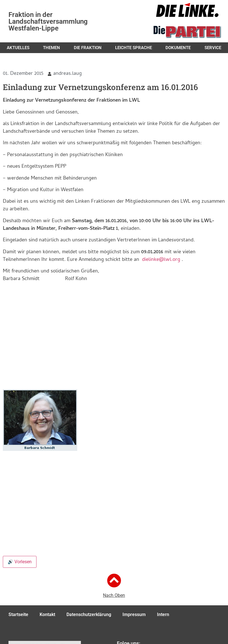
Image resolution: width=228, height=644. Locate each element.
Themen (51, 48)
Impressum (134, 614)
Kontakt (47, 614)
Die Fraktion (88, 48)
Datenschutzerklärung (89, 614)
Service (213, 48)
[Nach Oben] (114, 580)
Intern (163, 614)
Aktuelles (18, 48)
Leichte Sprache (134, 48)
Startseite (18, 614)
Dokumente (178, 48)
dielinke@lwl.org (161, 260)
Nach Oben (114, 595)
